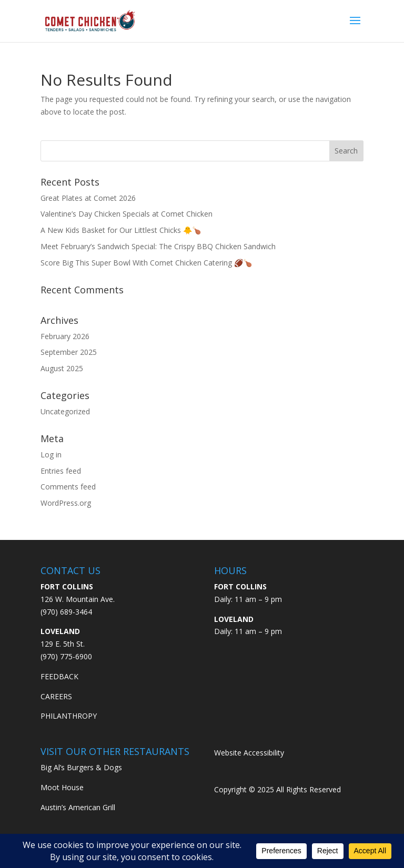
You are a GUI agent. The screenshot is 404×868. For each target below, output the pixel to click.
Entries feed (61, 471)
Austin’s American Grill (78, 807)
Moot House (62, 787)
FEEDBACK (59, 676)
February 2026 (65, 336)
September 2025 (69, 352)
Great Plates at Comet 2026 (88, 198)
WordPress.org (66, 503)
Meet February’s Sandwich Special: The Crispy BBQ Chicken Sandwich (158, 246)
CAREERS (56, 696)
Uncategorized (65, 411)
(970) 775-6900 (66, 656)
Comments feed (68, 487)
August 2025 (62, 368)
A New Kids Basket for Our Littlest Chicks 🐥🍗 (121, 230)
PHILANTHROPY (69, 716)
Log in (51, 455)
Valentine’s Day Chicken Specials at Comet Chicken (127, 214)
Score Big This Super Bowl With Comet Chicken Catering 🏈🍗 (146, 263)
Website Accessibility (249, 753)
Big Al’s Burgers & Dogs (81, 767)
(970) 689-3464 (66, 612)
